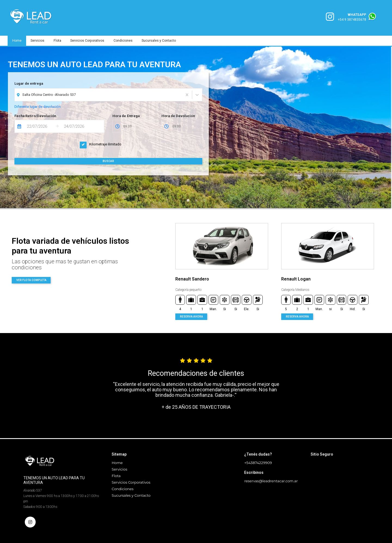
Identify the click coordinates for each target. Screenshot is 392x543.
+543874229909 (258, 463)
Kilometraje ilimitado (101, 144)
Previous (165, 271)
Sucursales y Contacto (162, 41)
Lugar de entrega (29, 83)
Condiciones (125, 41)
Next (384, 271)
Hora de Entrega (126, 116)
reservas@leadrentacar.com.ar (271, 481)
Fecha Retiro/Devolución (35, 116)
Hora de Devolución (178, 116)
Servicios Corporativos (89, 41)
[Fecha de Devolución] (77, 126)
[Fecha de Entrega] (40, 126)
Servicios (38, 41)
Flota (59, 41)
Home (17, 41)
